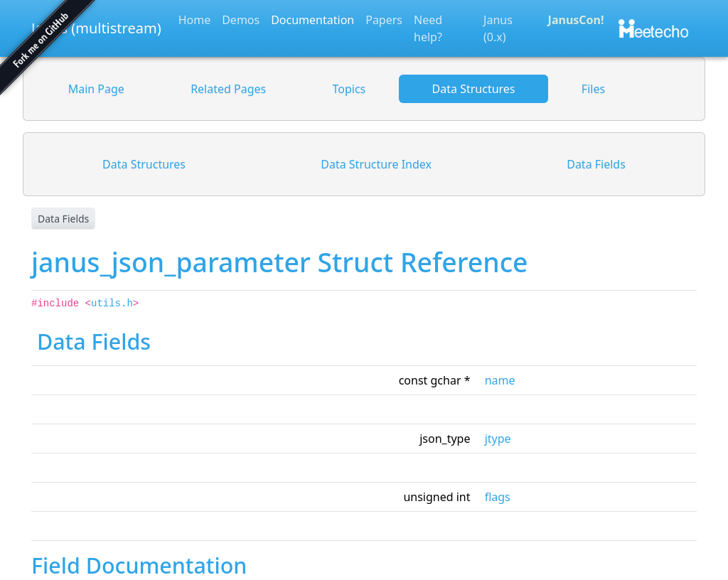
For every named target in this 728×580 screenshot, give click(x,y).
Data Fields (63, 219)
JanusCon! (576, 20)
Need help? (428, 28)
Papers (384, 20)
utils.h (112, 304)
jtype (498, 439)
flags (498, 497)
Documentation (312, 20)
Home (195, 20)
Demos (241, 20)
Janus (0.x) (498, 28)
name (500, 380)
